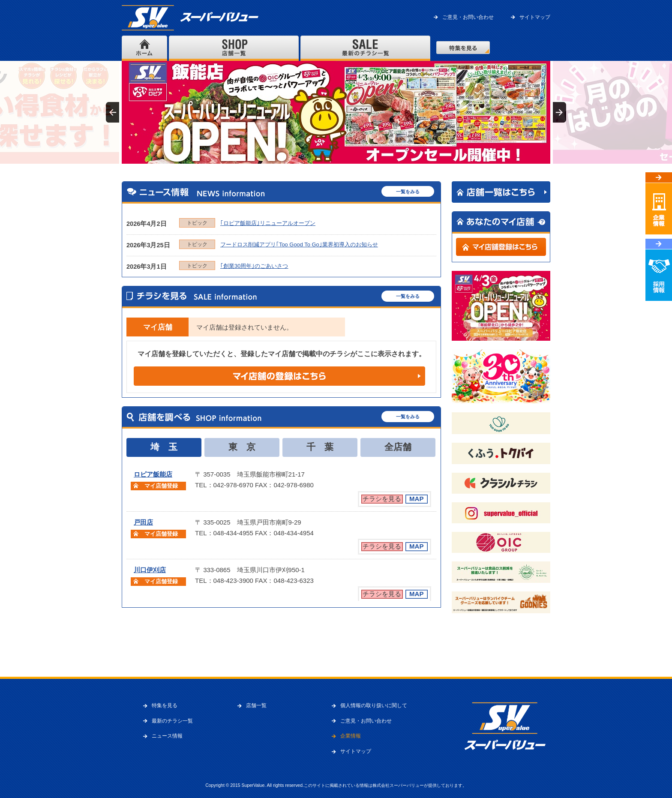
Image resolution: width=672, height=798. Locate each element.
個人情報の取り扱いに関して (374, 705)
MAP (416, 499)
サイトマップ (535, 17)
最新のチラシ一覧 (172, 721)
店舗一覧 (256, 705)
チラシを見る (382, 499)
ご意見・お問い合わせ (468, 17)
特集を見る (165, 705)
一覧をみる (408, 192)
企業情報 (351, 736)
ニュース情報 (167, 736)
